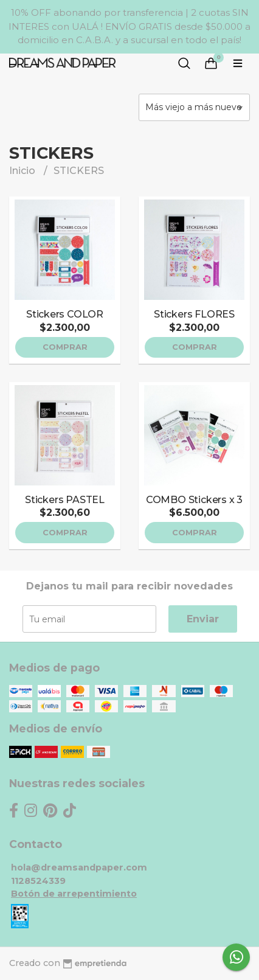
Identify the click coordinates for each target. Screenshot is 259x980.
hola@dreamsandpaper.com (79, 867)
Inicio (23, 171)
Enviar (203, 619)
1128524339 (38, 881)
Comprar (65, 347)
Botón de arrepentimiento (74, 894)
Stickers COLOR (65, 314)
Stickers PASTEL (65, 500)
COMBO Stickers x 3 (194, 500)
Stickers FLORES (194, 314)
